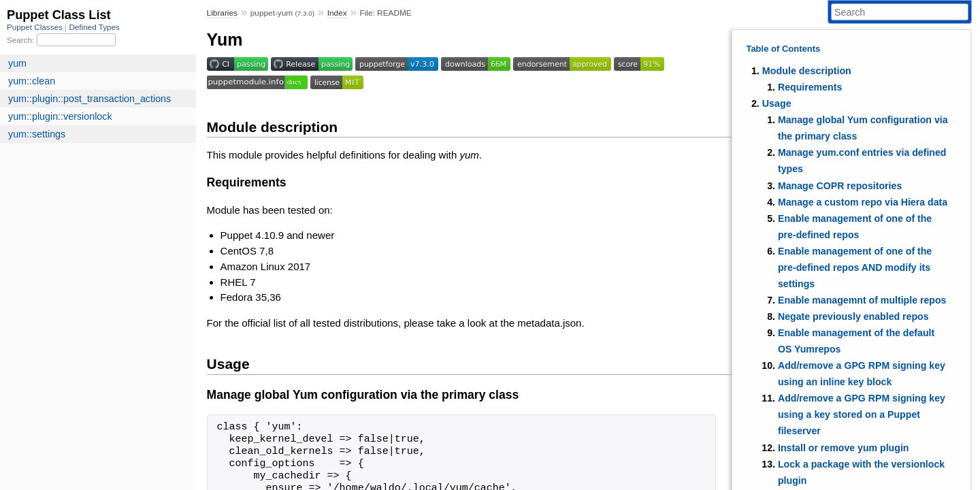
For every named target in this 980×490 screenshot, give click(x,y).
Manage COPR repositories (840, 186)
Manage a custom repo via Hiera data (863, 202)
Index (337, 13)
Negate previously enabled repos (853, 316)
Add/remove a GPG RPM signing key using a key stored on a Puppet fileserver (862, 414)
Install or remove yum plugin (844, 448)
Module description (807, 71)
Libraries (222, 13)
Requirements (810, 87)
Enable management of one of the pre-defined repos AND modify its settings (855, 267)
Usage (777, 103)
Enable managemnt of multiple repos (862, 300)
